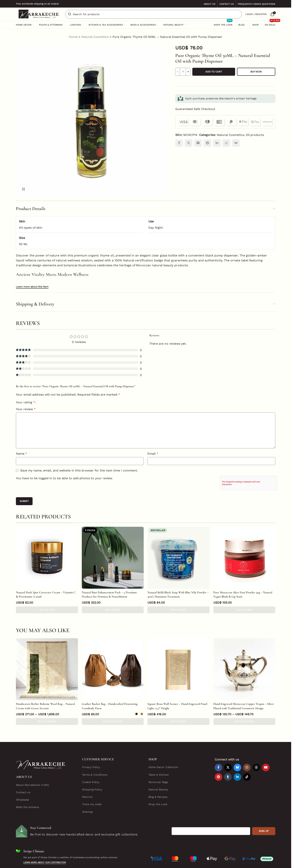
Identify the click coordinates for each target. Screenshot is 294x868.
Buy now (256, 72)
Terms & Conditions (95, 757)
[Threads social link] (256, 749)
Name (21, 454)
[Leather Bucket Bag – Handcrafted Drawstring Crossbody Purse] (113, 660)
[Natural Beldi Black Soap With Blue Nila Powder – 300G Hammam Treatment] (179, 558)
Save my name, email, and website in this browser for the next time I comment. (79, 470)
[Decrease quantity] (178, 72)
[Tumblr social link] (228, 759)
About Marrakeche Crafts (32, 767)
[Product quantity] (183, 72)
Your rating (25, 402)
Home (73, 37)
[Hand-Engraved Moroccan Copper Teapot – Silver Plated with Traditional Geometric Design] (244, 660)
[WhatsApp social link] (226, 143)
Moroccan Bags (158, 764)
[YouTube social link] (266, 749)
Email (153, 454)
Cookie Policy (91, 764)
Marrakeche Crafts (129, 862)
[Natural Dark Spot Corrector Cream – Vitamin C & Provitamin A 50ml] (47, 558)
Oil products (255, 135)
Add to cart (214, 72)
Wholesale (22, 782)
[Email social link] (198, 143)
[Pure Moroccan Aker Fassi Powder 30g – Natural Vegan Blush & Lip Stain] (244, 558)
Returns (87, 779)
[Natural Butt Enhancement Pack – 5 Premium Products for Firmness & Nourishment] (113, 558)
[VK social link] (236, 143)
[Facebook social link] (179, 143)
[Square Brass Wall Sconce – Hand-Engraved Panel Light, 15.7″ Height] (179, 660)
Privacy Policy (91, 749)
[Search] (153, 14)
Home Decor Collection (163, 749)
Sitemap (88, 794)
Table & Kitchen (159, 757)
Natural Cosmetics (95, 37)
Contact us (23, 774)
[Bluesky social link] (237, 749)
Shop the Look (158, 786)
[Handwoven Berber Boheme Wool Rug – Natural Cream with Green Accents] (47, 660)
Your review (26, 409)
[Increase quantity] (188, 72)
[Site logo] (39, 14)
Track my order (92, 786)
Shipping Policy (92, 771)
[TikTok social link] (247, 759)
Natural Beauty (158, 771)
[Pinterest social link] (207, 143)
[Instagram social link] (247, 749)
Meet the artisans (27, 789)
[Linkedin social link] (217, 143)
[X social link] (189, 143)
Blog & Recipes (158, 779)
